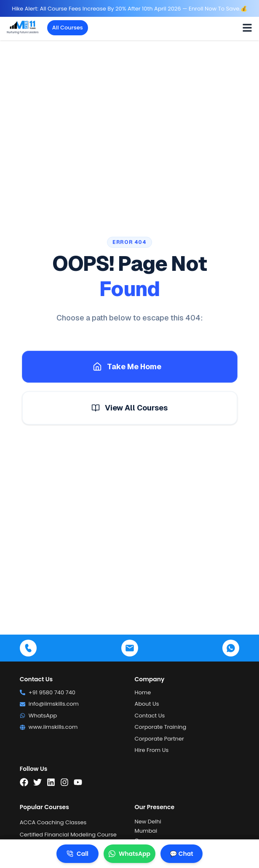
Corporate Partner (159, 739)
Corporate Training (161, 727)
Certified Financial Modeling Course (68, 835)
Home (143, 692)
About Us (147, 704)
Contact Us (150, 716)
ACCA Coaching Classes (53, 822)
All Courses (68, 28)
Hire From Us (152, 750)
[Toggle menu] (247, 28)
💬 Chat (181, 854)
